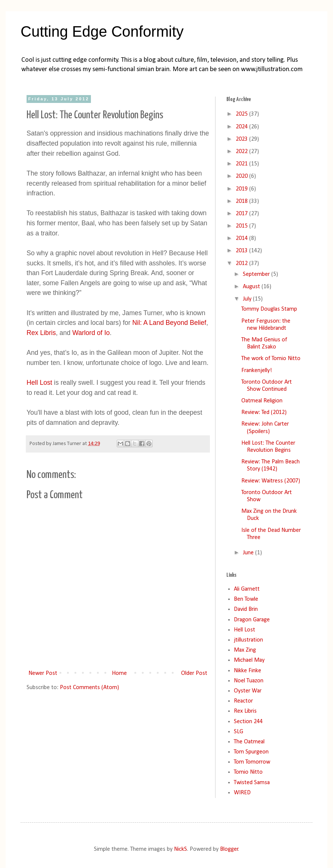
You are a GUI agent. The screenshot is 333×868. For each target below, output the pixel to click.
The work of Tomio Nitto (271, 359)
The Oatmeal (249, 742)
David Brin (246, 609)
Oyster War (248, 691)
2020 (242, 176)
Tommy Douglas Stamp (269, 309)
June (249, 553)
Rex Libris (41, 333)
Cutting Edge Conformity (102, 31)
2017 (242, 214)
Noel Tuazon (249, 681)
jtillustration (248, 640)
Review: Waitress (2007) (271, 481)
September (257, 274)
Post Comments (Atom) (89, 688)
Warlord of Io (91, 333)
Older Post (194, 673)
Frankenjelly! (257, 371)
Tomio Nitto (248, 772)
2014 (242, 238)
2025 (242, 114)
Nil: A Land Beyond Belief (169, 323)
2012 (242, 264)
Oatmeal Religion (262, 401)
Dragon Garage (252, 620)
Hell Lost (39, 383)
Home (119, 673)
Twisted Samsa (252, 783)
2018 (242, 201)
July (248, 299)
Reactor (243, 701)
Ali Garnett (247, 589)
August (252, 287)
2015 (242, 226)
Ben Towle (246, 599)
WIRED (242, 793)
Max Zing (245, 650)
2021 (242, 164)
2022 (242, 152)
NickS (181, 849)
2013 (242, 251)
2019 (242, 189)
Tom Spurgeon (251, 752)
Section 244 (248, 722)
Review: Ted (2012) (264, 412)
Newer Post (43, 673)
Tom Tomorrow (252, 762)
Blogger (229, 849)
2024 (242, 127)
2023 (242, 139)
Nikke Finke (248, 671)
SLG (239, 732)
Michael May (249, 660)
